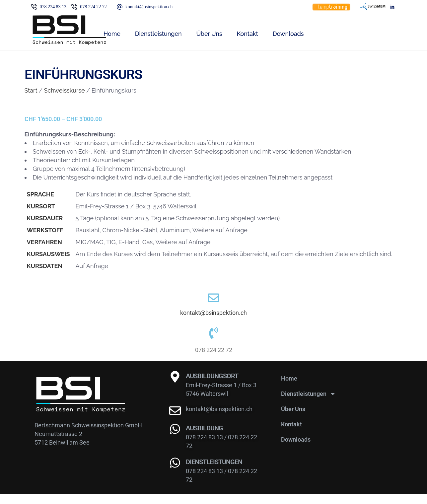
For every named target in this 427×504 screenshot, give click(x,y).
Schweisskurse (65, 90)
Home (289, 388)
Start (31, 90)
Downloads (296, 449)
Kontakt (291, 434)
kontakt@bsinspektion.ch (213, 318)
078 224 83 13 (205, 447)
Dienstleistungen (308, 404)
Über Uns (293, 419)
